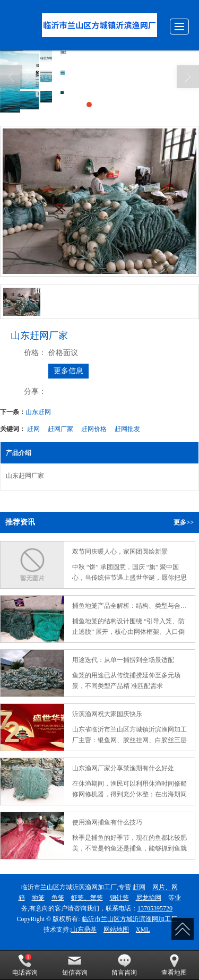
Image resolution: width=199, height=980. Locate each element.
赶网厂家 (60, 429)
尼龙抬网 (149, 898)
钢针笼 (119, 898)
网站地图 (116, 930)
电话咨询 (25, 965)
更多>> (184, 522)
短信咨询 (75, 965)
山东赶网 (38, 412)
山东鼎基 (84, 930)
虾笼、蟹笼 (87, 898)
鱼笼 (58, 898)
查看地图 (174, 965)
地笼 (38, 898)
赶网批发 (127, 429)
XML (143, 930)
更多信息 (68, 371)
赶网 (33, 429)
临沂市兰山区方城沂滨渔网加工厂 (129, 919)
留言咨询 (124, 965)
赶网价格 (94, 429)
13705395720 (155, 908)
